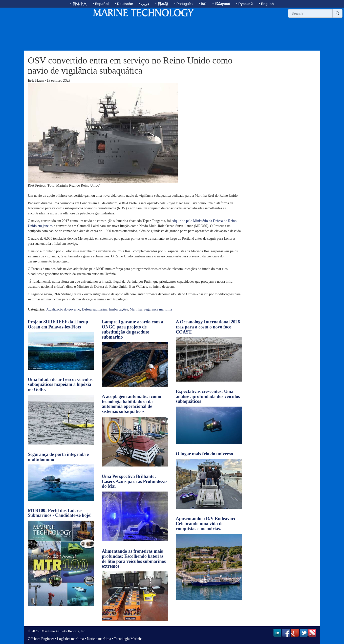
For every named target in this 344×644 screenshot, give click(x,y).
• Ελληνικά (221, 4)
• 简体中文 (79, 4)
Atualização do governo (63, 309)
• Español (101, 4)
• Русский (244, 4)
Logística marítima (70, 639)
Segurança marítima (158, 309)
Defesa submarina (94, 309)
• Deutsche (124, 4)
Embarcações (119, 309)
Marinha (136, 309)
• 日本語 (162, 4)
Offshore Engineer (41, 639)
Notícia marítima (99, 639)
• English (266, 4)
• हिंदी (202, 4)
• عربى (144, 4)
